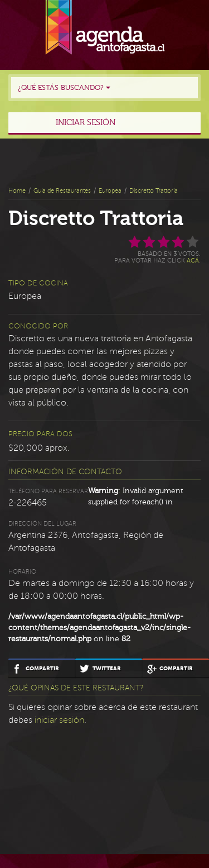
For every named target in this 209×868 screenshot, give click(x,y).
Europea (110, 191)
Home (17, 191)
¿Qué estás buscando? (64, 88)
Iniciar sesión (86, 123)
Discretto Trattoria (154, 191)
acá (193, 261)
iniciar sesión (59, 720)
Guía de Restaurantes (62, 191)
